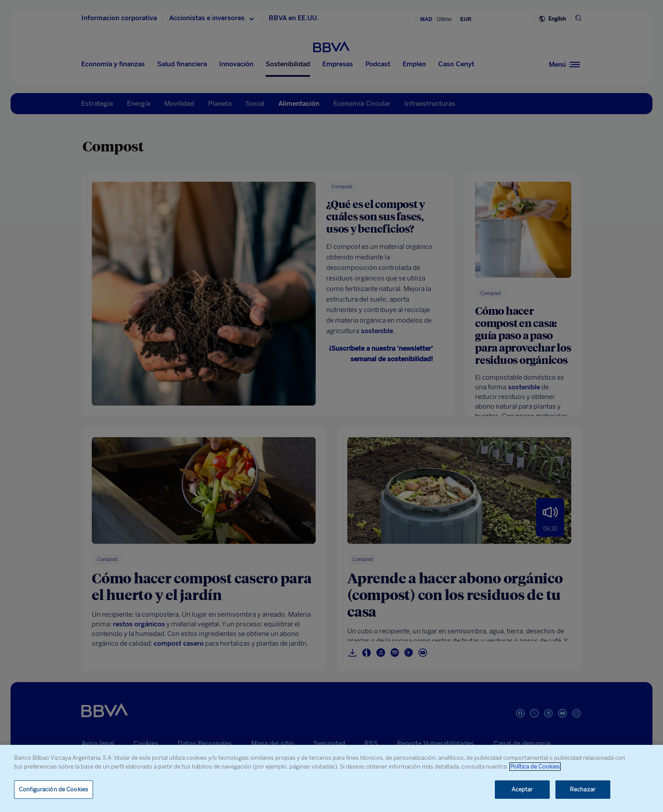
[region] (331, 778)
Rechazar (583, 789)
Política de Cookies (535, 767)
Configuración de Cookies (54, 789)
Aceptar (522, 789)
